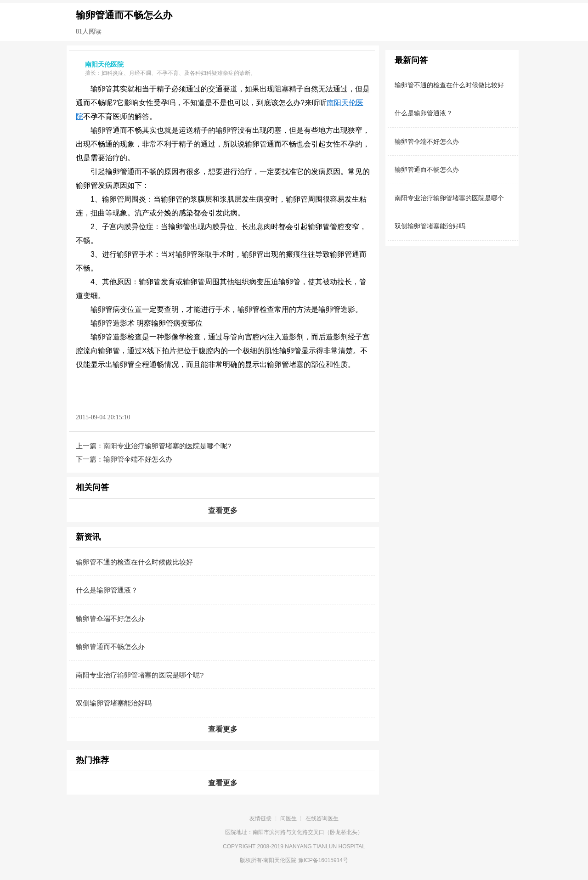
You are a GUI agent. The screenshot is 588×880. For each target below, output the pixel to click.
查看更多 (223, 511)
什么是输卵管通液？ (107, 590)
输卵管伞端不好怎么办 (138, 459)
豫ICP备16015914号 (323, 860)
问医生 (288, 818)
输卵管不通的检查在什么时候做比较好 (134, 562)
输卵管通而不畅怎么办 (110, 646)
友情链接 (260, 818)
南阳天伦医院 (280, 860)
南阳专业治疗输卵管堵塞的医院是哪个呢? (167, 446)
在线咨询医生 (322, 818)
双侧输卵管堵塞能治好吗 (114, 703)
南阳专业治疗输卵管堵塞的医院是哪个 (449, 198)
